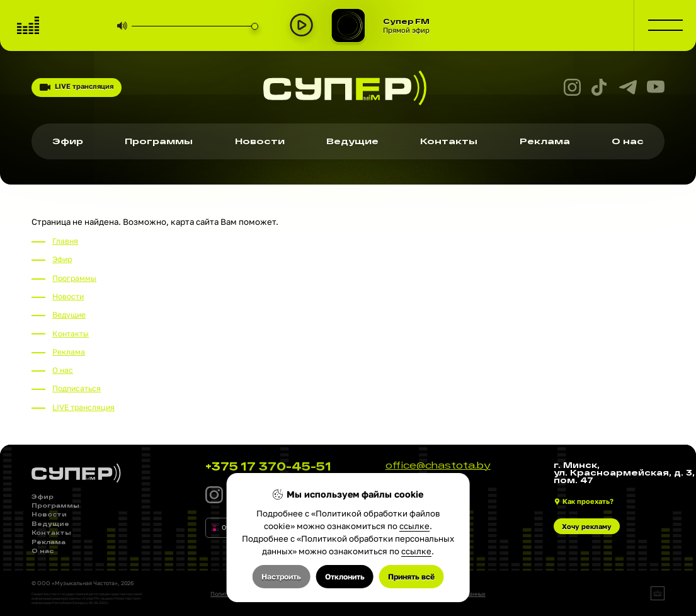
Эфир (68, 141)
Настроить (281, 577)
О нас (628, 141)
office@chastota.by (438, 465)
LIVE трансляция (76, 87)
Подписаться (77, 388)
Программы (159, 141)
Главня (65, 241)
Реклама (545, 141)
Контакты (449, 141)
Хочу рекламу (587, 526)
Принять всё (411, 577)
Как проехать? (588, 501)
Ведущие (352, 141)
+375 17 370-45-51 (268, 466)
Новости (260, 141)
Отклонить (345, 577)
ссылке (414, 526)
